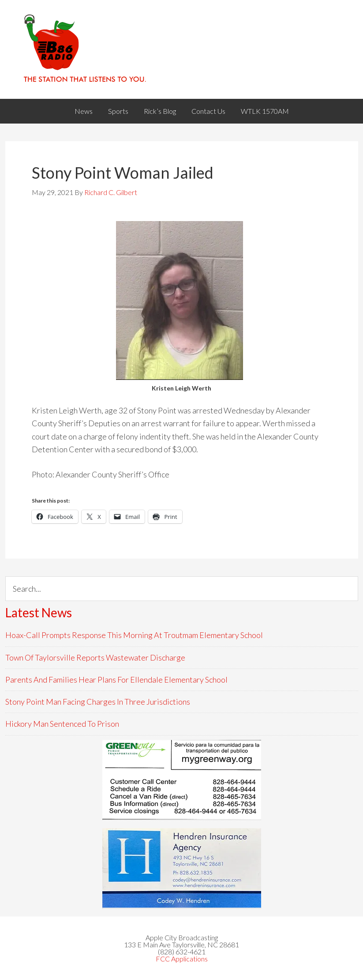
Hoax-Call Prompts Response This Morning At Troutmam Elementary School (134, 635)
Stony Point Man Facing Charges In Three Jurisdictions (98, 702)
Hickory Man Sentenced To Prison (62, 724)
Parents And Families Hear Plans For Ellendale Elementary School (116, 680)
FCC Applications (182, 959)
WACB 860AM (182, 49)
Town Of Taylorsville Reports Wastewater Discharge (95, 657)
